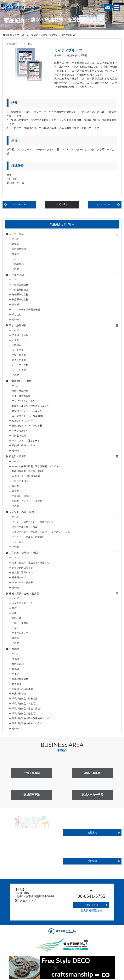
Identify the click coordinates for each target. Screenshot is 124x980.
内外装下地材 (19, 436)
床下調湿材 (18, 684)
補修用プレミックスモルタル (27, 411)
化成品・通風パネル (22, 572)
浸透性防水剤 (19, 360)
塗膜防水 (17, 345)
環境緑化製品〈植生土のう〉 (27, 723)
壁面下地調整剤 (20, 391)
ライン (15, 674)
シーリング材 (19, 370)
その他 (15, 269)
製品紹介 (36, 35)
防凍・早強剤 (19, 355)
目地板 (15, 669)
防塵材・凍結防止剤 (22, 689)
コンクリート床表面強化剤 (26, 310)
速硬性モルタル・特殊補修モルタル (31, 406)
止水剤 (15, 340)
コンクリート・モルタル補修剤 (28, 416)
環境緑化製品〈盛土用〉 (25, 714)
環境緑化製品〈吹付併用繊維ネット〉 (32, 718)
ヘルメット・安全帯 (22, 582)
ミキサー (17, 628)
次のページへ (104, 204)
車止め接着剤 (19, 694)
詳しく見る (32, 861)
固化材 (15, 659)
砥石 (14, 608)
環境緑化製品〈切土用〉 (25, 704)
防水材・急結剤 (20, 335)
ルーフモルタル (20, 431)
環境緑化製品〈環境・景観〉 (27, 709)
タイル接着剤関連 (21, 396)
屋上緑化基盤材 (20, 679)
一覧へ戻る (62, 204)
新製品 (15, 244)
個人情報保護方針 (91, 908)
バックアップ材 (20, 365)
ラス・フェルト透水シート (26, 441)
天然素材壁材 (19, 249)
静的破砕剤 (18, 664)
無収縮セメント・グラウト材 (27, 426)
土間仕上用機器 (20, 623)
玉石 (14, 259)
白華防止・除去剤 (21, 496)
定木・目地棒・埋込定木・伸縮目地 (31, 563)
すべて (15, 239)
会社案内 (92, 833)
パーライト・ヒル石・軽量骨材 (28, 537)
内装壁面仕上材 (20, 285)
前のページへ (20, 204)
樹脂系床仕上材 (20, 300)
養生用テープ (19, 577)
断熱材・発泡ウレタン (24, 445)
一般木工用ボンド (21, 481)
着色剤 (15, 491)
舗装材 (15, 305)
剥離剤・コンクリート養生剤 (27, 501)
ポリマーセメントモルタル (26, 401)
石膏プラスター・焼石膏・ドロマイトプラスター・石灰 (41, 532)
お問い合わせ (91, 904)
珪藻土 (15, 254)
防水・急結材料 (51, 35)
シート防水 (18, 350)
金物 (14, 613)
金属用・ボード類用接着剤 (26, 476)
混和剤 (15, 486)
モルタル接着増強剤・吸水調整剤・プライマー (36, 466)
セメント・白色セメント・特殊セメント (33, 522)
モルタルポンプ (20, 633)
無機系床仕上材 (20, 295)
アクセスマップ (25, 900)
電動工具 (17, 618)
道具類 (15, 638)
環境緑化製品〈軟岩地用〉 (26, 699)
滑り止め (17, 315)
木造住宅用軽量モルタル (25, 527)
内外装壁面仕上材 (21, 290)
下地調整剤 (18, 264)
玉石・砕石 (18, 542)
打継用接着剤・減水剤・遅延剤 (28, 471)
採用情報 (92, 861)
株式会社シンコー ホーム (16, 35)
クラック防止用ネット (24, 568)
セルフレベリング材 (22, 421)
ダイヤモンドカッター (24, 603)
